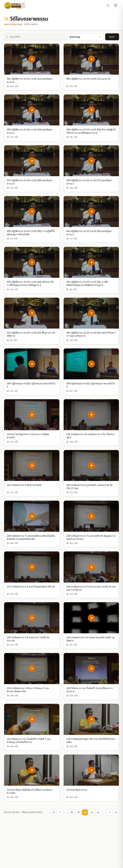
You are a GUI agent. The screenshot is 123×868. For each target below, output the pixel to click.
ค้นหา (112, 37)
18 (72, 812)
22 (98, 812)
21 (92, 812)
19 (78, 812)
